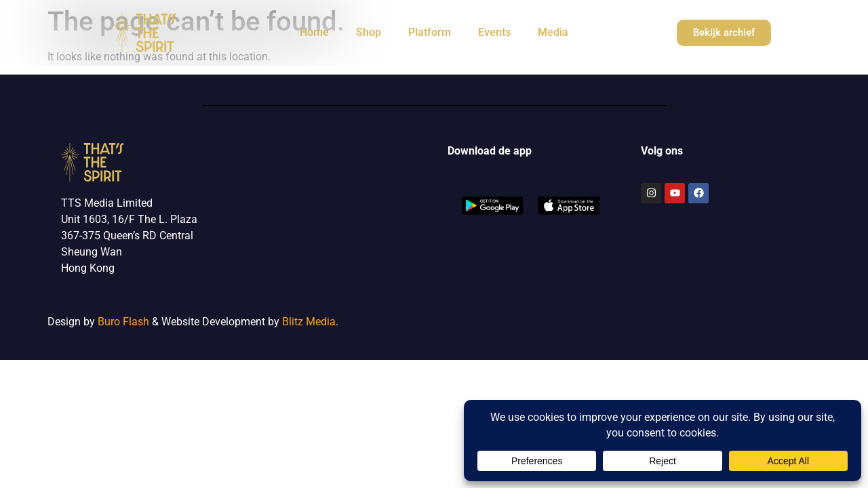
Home (314, 32)
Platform (430, 32)
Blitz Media (309, 322)
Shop (369, 32)
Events (494, 32)
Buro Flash (123, 322)
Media (553, 32)
